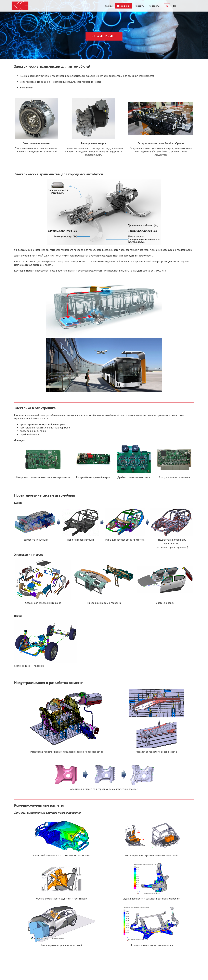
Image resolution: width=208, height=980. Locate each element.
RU (167, 6)
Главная (108, 6)
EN (175, 6)
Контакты (154, 6)
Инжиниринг (124, 6)
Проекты (140, 6)
